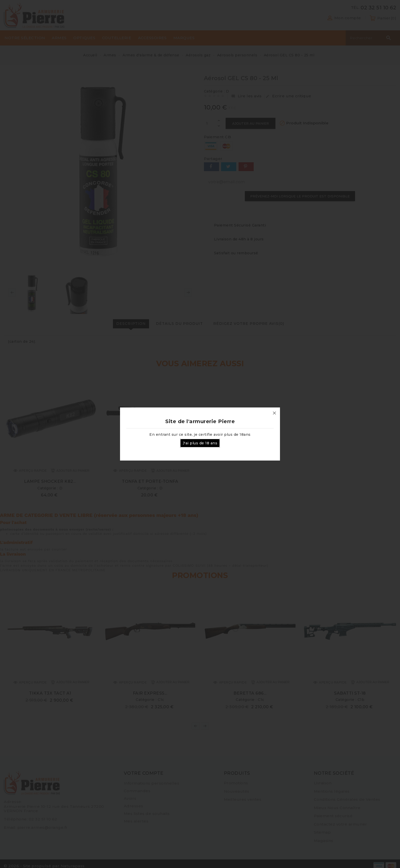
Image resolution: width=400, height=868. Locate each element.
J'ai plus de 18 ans (200, 443)
